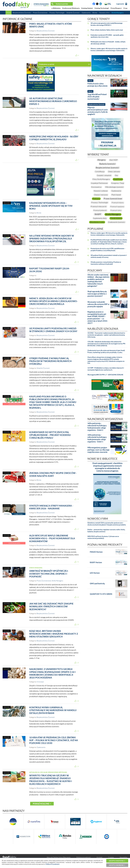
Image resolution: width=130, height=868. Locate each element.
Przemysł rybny (116, 210)
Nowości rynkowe (101, 191)
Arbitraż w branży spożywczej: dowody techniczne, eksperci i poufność (49, 574)
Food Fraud (118, 179)
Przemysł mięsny (118, 203)
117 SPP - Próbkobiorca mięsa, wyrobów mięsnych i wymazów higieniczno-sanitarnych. (106, 369)
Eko (116, 175)
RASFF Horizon (96, 562)
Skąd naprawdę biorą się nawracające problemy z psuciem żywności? (97, 294)
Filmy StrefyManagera (101, 179)
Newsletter (124, 857)
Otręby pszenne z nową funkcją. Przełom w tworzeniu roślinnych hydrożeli (50, 361)
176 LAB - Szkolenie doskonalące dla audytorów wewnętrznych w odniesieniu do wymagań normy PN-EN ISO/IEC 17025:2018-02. (107, 344)
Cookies (111, 857)
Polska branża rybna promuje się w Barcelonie (97, 85)
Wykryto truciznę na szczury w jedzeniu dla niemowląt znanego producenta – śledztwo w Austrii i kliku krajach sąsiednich (51, 780)
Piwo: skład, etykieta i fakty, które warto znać (107, 30)
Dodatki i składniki (104, 175)
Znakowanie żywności (117, 222)
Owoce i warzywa (101, 195)
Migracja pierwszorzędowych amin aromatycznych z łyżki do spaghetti (98, 111)
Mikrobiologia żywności (114, 187)
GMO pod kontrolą (97, 584)
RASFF (98, 214)
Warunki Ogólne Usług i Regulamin (59, 857)
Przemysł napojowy (117, 207)
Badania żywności (107, 164)
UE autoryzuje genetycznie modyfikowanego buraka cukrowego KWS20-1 (53, 101)
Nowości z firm (104, 13)
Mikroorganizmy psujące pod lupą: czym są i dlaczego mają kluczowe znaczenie (98, 450)
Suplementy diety (100, 218)
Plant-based (116, 195)
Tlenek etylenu (116, 218)
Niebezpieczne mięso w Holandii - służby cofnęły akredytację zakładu (54, 138)
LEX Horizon (95, 573)
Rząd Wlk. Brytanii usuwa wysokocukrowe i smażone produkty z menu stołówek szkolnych (54, 634)
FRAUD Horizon (96, 552)
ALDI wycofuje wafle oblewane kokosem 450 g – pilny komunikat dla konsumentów (52, 538)
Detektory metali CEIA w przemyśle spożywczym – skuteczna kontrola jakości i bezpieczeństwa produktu (107, 524)
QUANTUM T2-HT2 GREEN (101, 594)
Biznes (95, 13)
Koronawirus (96, 187)
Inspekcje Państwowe (99, 183)
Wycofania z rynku (97, 222)
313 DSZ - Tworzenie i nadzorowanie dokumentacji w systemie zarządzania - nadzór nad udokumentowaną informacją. (106, 335)
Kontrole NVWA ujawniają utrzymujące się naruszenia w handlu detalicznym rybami (53, 710)
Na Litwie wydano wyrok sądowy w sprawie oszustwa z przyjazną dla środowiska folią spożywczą (52, 239)
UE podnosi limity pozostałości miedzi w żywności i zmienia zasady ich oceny (53, 330)
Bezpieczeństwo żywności (107, 168)
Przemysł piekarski (100, 210)
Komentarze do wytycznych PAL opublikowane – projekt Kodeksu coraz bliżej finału (50, 435)
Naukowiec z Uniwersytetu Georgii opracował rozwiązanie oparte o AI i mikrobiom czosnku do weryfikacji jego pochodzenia (52, 673)
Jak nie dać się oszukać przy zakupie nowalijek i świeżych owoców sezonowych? (51, 606)
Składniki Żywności (73, 13)
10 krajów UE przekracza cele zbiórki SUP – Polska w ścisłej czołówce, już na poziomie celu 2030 (54, 740)
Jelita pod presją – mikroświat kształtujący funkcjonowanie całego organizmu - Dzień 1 (97, 438)
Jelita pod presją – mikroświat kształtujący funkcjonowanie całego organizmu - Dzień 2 (97, 427)
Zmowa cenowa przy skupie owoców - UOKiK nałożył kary (53, 474)
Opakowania (86, 13)
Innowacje (40, 682)
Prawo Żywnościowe (40, 13)
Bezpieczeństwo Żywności (22, 13)
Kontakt (99, 857)
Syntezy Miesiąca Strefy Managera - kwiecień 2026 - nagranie (51, 507)
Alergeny (101, 160)
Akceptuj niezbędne (116, 865)
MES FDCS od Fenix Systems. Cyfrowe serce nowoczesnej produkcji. (103, 537)
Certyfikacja (100, 171)
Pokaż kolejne (41, 804)
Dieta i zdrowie (114, 171)
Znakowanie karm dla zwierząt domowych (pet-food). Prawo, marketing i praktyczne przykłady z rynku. (106, 351)
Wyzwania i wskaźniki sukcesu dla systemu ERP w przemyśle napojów (98, 304)
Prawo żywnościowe (113, 199)
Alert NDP (113, 160)
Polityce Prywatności (53, 864)
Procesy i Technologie (57, 13)
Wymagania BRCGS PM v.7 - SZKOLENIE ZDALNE (105, 375)
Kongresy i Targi (118, 183)
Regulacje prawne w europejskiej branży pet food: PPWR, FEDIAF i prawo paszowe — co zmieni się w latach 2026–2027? (98, 318)
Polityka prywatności (84, 857)
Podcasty (96, 199)
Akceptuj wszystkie (116, 861)
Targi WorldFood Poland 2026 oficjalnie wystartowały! (97, 97)
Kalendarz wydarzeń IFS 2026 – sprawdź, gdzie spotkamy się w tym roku (51, 206)
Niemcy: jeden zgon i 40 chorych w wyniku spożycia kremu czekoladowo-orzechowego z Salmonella (53, 301)
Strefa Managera (118, 13)
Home (9, 13)
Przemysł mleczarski (99, 206)
